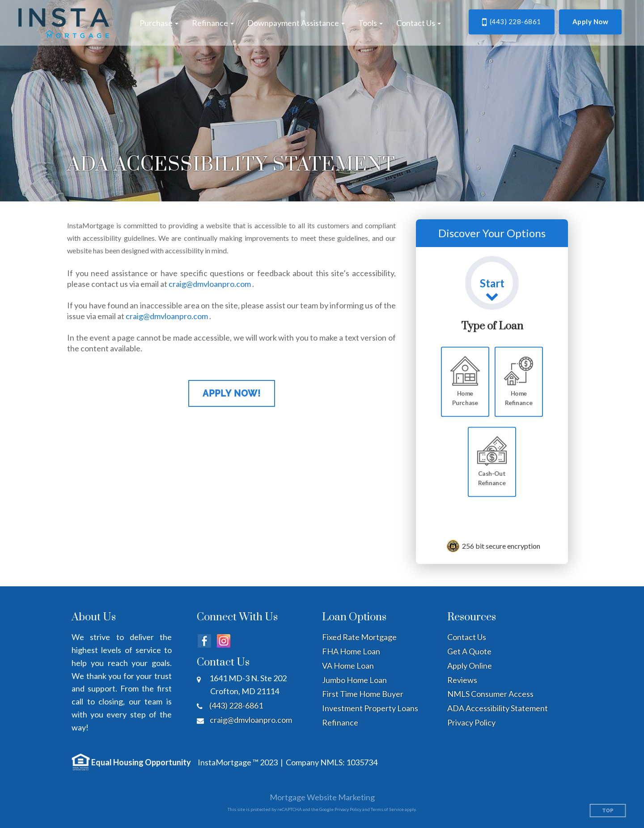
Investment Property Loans (370, 708)
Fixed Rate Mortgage (359, 637)
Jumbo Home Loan (354, 680)
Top (608, 811)
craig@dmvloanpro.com (210, 284)
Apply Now (591, 21)
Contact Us (467, 637)
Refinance (340, 722)
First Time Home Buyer (363, 694)
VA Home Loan (348, 666)
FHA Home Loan (351, 651)
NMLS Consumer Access (490, 694)
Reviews (462, 680)
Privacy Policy (471, 722)
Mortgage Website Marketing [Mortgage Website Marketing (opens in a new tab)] (322, 797)
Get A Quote (469, 651)
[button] (159, 23)
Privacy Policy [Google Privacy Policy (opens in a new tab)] (348, 809)
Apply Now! (232, 393)
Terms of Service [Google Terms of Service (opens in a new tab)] (387, 809)
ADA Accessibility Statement (498, 708)
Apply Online (470, 666)
